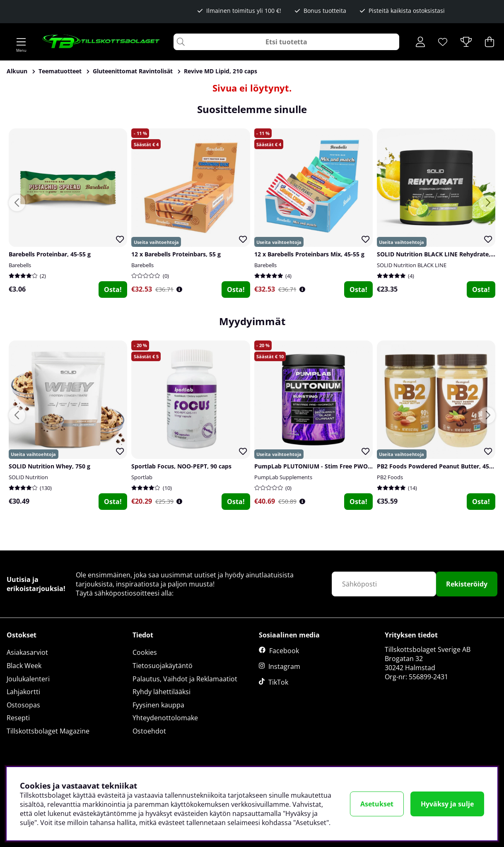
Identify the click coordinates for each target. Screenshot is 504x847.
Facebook (284, 651)
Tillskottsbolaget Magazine (48, 731)
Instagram (284, 666)
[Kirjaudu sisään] (420, 42)
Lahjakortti (23, 692)
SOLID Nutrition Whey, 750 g (49, 466)
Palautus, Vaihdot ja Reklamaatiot (185, 679)
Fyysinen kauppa (158, 705)
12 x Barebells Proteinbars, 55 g (176, 254)
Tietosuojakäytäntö (163, 666)
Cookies (145, 652)
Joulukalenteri (28, 679)
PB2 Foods (390, 477)
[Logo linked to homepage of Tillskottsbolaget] (101, 42)
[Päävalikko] (21, 42)
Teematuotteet (60, 71)
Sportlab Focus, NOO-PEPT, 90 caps (181, 466)
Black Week (24, 666)
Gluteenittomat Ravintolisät (133, 71)
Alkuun (17, 71)
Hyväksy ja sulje (447, 804)
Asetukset (377, 804)
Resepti (18, 718)
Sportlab (142, 477)
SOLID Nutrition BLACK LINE (412, 265)
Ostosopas (23, 705)
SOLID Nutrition (28, 477)
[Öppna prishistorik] (179, 289)
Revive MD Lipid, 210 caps (221, 71)
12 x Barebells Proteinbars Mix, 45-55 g (309, 254)
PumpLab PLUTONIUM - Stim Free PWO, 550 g (320, 466)
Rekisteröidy (467, 584)
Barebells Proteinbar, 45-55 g (50, 254)
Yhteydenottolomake (165, 718)
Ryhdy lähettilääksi (162, 692)
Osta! (113, 290)
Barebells (20, 265)
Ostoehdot (149, 731)
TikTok (278, 682)
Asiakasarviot (27, 652)
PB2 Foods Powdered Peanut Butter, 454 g (437, 466)
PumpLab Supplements (283, 477)
